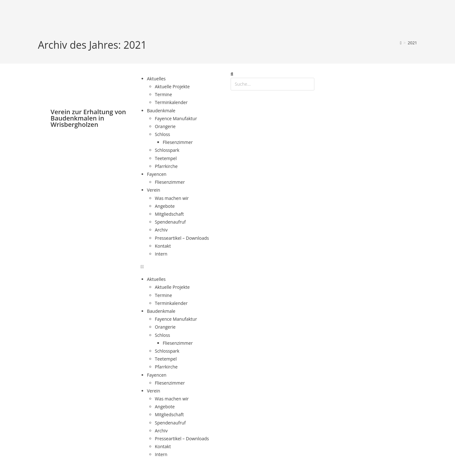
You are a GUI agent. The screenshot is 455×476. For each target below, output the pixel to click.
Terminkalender (171, 102)
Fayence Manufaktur (176, 118)
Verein (154, 190)
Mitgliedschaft (169, 214)
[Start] (401, 43)
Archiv (161, 230)
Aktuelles (156, 79)
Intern (161, 254)
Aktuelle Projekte (172, 87)
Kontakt (163, 246)
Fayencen (157, 174)
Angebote (165, 206)
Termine (163, 94)
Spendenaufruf (170, 222)
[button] (182, 266)
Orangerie (165, 126)
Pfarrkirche (166, 166)
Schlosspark (167, 150)
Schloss (162, 134)
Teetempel (166, 158)
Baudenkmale (161, 111)
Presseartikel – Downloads (182, 238)
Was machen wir (172, 198)
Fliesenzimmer (178, 142)
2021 (412, 43)
